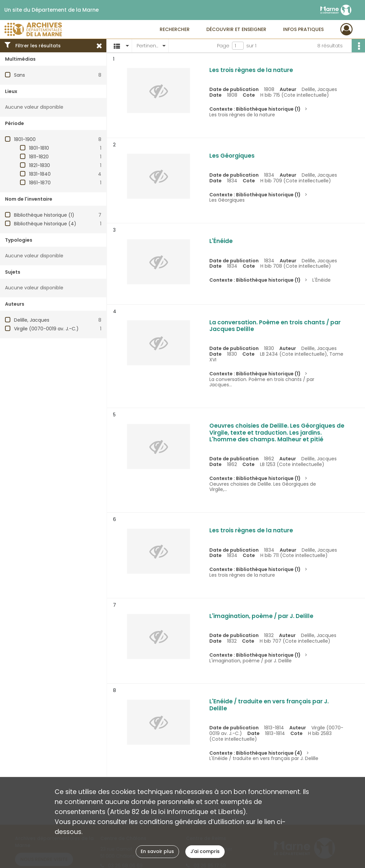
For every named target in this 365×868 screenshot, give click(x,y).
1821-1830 (39, 165)
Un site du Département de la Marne (51, 10)
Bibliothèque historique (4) (45, 224)
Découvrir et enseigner (236, 29)
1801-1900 (25, 139)
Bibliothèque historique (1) (44, 215)
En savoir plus (157, 851)
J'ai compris (205, 851)
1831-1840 (40, 174)
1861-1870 (40, 183)
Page (223, 46)
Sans (19, 75)
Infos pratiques (303, 29)
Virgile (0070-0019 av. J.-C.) (46, 329)
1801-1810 (39, 148)
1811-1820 (39, 157)
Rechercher (175, 29)
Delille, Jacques (32, 320)
